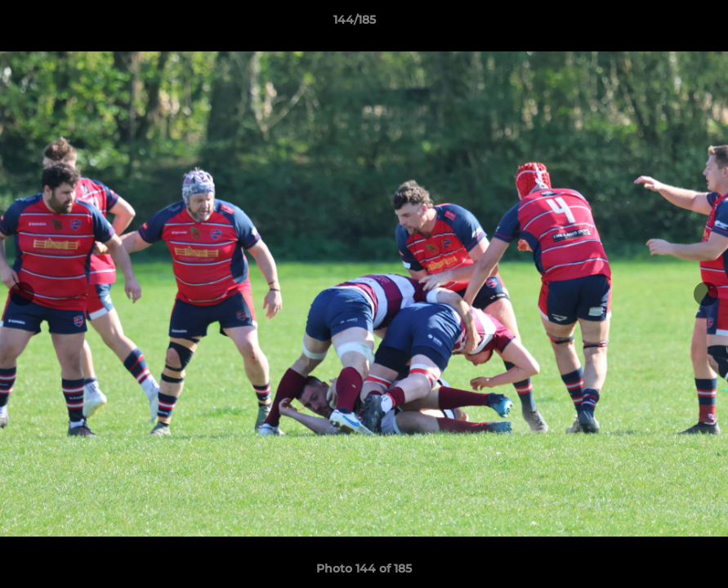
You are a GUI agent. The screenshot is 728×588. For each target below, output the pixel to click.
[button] (659, 24)
